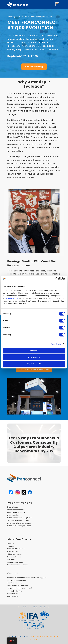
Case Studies (13, 551)
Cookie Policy (13, 594)
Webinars (11, 559)
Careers (10, 546)
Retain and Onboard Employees (20, 518)
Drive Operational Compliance (19, 523)
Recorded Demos (14, 557)
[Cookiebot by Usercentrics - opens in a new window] (55, 279)
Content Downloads (15, 562)
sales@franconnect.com (17, 580)
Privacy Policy (12, 298)
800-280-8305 (13, 586)
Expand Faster (13, 507)
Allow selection (34, 357)
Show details (56, 344)
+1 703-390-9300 (14, 588)
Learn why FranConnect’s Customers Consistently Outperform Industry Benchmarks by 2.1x (34, 444)
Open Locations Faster (16, 510)
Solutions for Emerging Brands (19, 526)
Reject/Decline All (34, 364)
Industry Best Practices (16, 549)
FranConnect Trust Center (18, 565)
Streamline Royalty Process (18, 520)
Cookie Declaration (15, 591)
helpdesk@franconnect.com (19, 578)
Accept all (34, 351)
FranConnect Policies (41, 637)
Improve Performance (16, 512)
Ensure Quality (13, 515)
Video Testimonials (15, 554)
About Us (11, 543)
